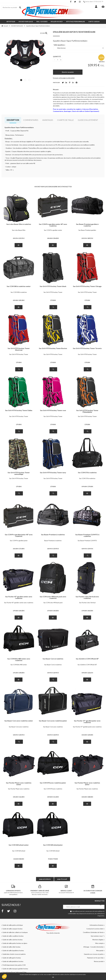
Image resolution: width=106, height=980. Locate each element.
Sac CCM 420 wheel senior (19, 845)
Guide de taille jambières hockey (13, 961)
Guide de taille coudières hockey (13, 936)
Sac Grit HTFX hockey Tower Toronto (87, 348)
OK (53, 977)
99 (50, 859)
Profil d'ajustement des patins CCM (14, 965)
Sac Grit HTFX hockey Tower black (53, 286)
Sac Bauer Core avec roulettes (19, 727)
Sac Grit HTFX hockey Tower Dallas (19, 410)
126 (90, 673)
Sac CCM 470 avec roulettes (53, 789)
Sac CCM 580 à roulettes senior (19, 286)
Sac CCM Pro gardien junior (19, 541)
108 (90, 797)
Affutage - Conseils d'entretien (93, 947)
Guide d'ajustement (88, 120)
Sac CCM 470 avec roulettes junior (53, 783)
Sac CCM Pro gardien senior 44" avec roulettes (53, 225)
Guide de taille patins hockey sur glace (15, 943)
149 (84, 673)
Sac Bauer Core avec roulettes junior (53, 721)
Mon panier (100, 950)
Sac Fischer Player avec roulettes (19, 789)
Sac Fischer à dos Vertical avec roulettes (87, 597)
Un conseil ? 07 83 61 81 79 (66, 889)
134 (16, 735)
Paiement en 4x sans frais (95, 958)
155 (84, 735)
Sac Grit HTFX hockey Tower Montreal (19, 349)
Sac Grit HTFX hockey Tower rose (53, 410)
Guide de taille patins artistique (13, 925)
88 (22, 859)
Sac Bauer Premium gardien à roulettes (87, 225)
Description (13, 120)
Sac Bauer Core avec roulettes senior (19, 721)
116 (22, 797)
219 (22, 238)
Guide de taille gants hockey (12, 958)
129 (56, 673)
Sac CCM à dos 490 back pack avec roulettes (53, 597)
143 (22, 611)
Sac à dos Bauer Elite (19, 230)
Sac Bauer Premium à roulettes (53, 535)
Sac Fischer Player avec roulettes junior (87, 784)
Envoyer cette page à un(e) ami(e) (64, 78)
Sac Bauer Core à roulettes (53, 659)
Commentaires (31, 120)
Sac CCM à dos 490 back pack (53, 603)
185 (22, 300)
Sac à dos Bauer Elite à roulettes (19, 224)
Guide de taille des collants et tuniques (15, 932)
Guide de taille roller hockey (11, 947)
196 (56, 238)
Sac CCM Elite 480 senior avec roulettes (19, 660)
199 (84, 486)
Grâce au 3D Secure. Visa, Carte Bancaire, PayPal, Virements (40, 890)
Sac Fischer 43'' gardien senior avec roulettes (19, 597)
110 (16, 859)
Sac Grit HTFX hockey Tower (53, 292)
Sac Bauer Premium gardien (87, 230)
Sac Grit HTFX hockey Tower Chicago (87, 286)
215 (16, 549)
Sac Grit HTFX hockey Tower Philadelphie (87, 411)
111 (56, 797)
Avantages (48, 120)
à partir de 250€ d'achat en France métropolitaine (13, 890)
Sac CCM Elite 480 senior (19, 665)
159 (56, 549)
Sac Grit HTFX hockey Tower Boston (53, 348)
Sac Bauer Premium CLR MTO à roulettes (87, 535)
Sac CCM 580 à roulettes (19, 292)
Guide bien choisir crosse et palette (14, 954)
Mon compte (99, 943)
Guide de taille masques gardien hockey (15, 969)
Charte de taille (65, 120)
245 (50, 238)
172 (22, 549)
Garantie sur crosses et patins (94, 954)
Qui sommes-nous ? (97, 936)
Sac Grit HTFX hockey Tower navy (53, 473)
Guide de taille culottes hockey (13, 940)
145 (16, 797)
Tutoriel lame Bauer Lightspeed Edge (14, 972)
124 (22, 735)
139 (50, 673)
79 (55, 859)
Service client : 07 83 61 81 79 (93, 2)
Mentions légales (98, 940)
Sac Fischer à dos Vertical (87, 603)
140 (22, 673)
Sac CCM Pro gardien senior (53, 230)
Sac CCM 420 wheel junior (53, 845)
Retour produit (99, 961)
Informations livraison (97, 925)
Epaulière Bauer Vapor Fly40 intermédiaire (74, 32)
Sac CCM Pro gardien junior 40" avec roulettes (19, 535)
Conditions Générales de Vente (93, 932)
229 (16, 300)
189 (90, 238)
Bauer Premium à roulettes (53, 541)
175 (16, 673)
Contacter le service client (95, 929)
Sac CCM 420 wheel (19, 851)
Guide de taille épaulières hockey (13, 950)
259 (16, 238)
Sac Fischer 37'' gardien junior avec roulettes (87, 722)
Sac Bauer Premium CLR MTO (87, 541)
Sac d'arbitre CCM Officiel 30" (87, 659)
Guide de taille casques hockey (12, 929)
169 (50, 549)
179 (53, 300)
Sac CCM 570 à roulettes (87, 473)
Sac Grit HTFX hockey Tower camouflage (19, 473)
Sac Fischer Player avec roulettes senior (19, 784)
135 (84, 797)
